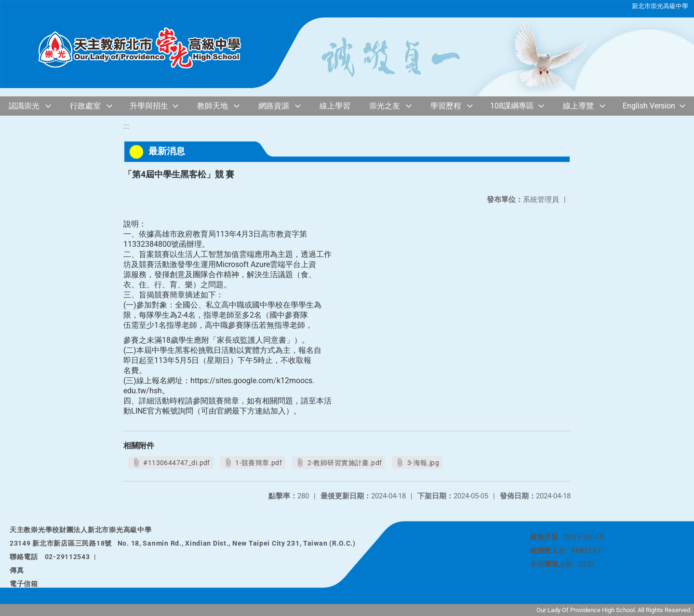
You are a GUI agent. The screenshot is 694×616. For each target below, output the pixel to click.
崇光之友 (385, 106)
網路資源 (274, 106)
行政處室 (85, 106)
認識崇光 (24, 106)
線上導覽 (578, 106)
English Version (649, 106)
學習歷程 (446, 106)
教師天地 (213, 106)
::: (126, 126)
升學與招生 (149, 106)
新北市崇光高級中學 (660, 6)
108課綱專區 (512, 106)
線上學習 (335, 106)
